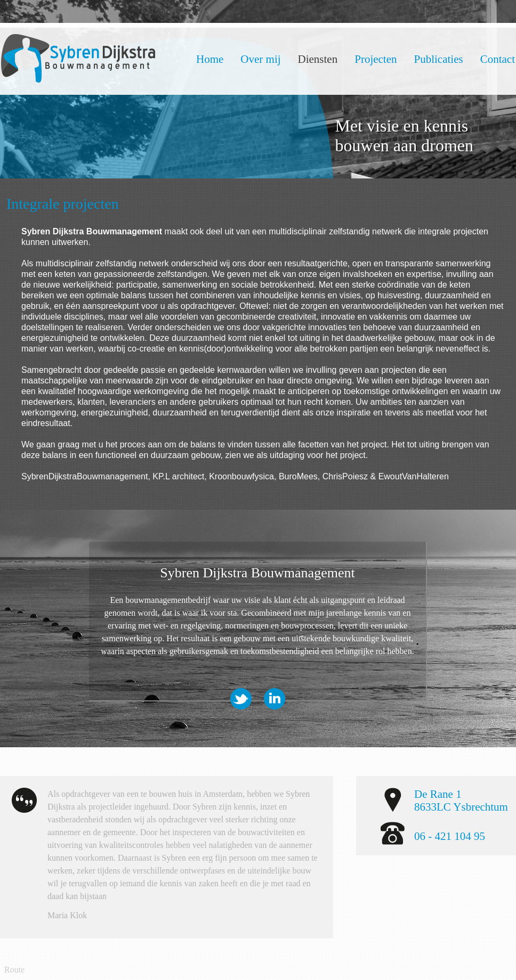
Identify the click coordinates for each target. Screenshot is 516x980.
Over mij (260, 59)
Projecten (376, 59)
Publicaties (439, 59)
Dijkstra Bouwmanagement (78, 58)
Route (14, 970)
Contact (498, 59)
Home (210, 59)
